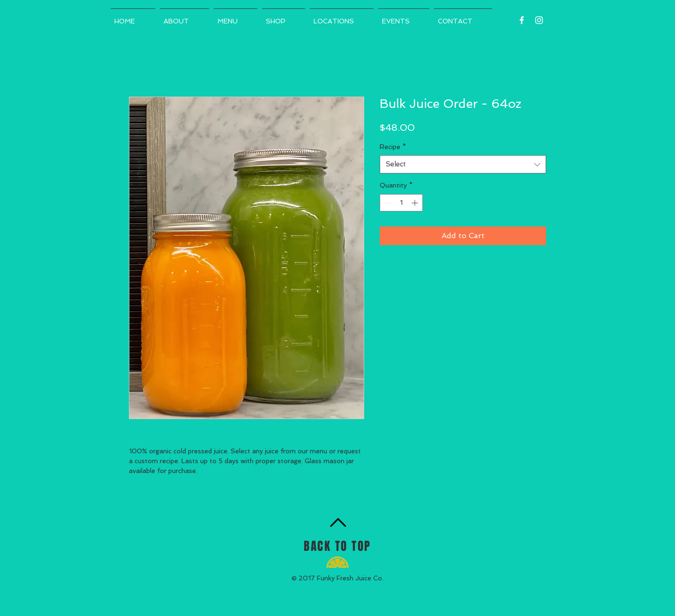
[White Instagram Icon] (539, 20)
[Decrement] (387, 203)
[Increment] (416, 203)
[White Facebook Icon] (522, 20)
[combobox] (463, 164)
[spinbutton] (401, 203)
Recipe (393, 147)
